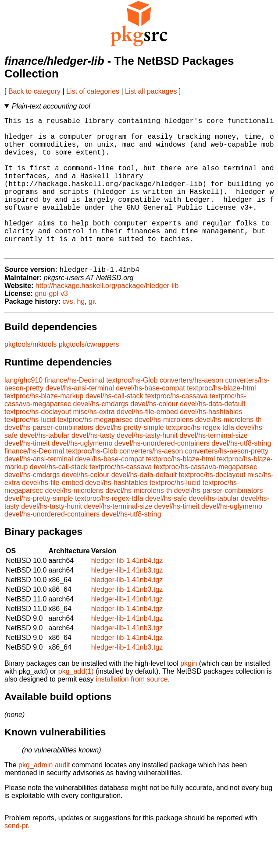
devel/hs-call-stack (114, 427)
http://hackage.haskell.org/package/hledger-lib (107, 317)
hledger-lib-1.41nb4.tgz (127, 592)
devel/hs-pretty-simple (130, 459)
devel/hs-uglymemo (82, 474)
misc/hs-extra (94, 443)
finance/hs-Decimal (75, 411)
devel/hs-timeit (27, 474)
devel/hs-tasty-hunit (147, 466)
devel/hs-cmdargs (101, 435)
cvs (68, 332)
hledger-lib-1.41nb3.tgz (127, 601)
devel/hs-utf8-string (241, 474)
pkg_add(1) (76, 702)
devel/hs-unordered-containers (162, 474)
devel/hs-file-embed (147, 443)
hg (81, 332)
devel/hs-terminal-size (214, 466)
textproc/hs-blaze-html (221, 419)
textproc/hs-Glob (132, 411)
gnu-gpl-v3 (51, 325)
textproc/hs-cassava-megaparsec (206, 498)
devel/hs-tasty (93, 466)
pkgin (189, 694)
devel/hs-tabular (45, 466)
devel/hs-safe (166, 529)
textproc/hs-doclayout (38, 443)
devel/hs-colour (154, 435)
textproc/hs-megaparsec (95, 451)
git (92, 332)
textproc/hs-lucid (30, 451)
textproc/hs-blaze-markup (44, 427)
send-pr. (17, 857)
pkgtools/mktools (30, 375)
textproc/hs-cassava (176, 427)
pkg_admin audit (44, 796)
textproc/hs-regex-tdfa (200, 459)
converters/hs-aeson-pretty (227, 482)
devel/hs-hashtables (211, 443)
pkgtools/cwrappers (89, 375)
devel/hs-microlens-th (228, 451)
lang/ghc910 (23, 411)
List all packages (151, 91)
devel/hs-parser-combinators (49, 459)
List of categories (93, 91)
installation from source (132, 710)
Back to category (34, 91)
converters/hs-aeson (191, 411)
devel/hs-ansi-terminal (80, 419)
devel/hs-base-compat (150, 419)
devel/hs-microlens (164, 451)
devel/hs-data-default (212, 435)
